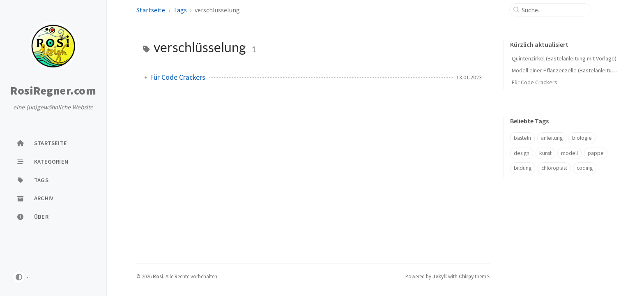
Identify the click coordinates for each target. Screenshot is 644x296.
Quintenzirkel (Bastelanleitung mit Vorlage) (564, 58)
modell (569, 153)
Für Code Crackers (178, 77)
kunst (545, 153)
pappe (596, 153)
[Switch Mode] (19, 277)
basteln (522, 138)
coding (585, 168)
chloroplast (554, 168)
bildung (523, 168)
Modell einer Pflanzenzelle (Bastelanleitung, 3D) (570, 70)
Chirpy (466, 276)
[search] (554, 10)
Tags (180, 10)
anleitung (552, 138)
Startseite (151, 10)
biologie (582, 138)
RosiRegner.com (53, 91)
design (522, 153)
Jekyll (440, 276)
